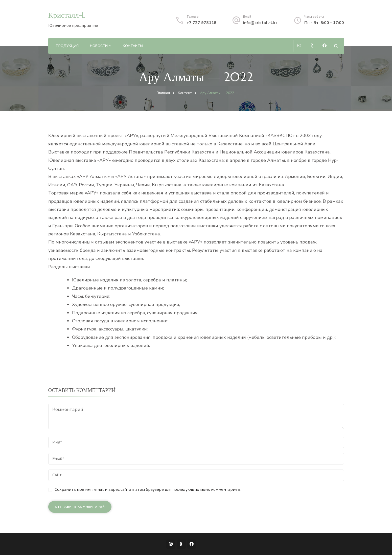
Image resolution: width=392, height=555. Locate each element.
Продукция (67, 46)
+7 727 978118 (201, 23)
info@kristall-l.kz (260, 23)
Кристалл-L (67, 15)
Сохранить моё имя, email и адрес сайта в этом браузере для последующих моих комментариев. (148, 490)
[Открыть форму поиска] (336, 46)
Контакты (133, 46)
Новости (99, 46)
